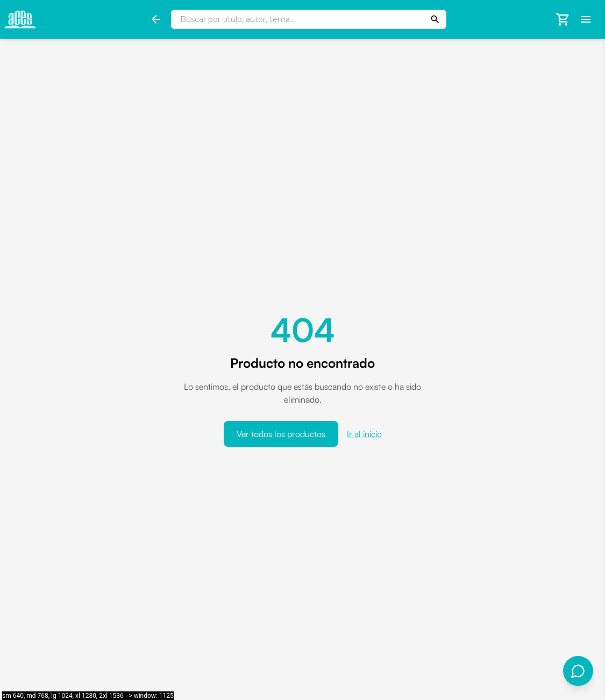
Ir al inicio (364, 434)
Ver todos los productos (281, 434)
